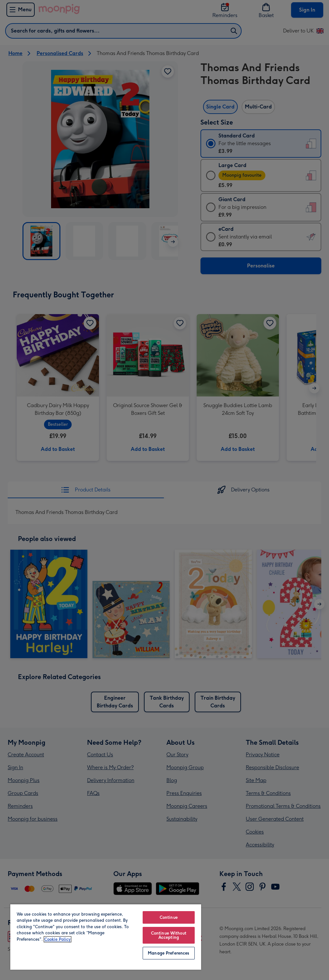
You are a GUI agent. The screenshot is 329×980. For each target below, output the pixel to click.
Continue (169, 917)
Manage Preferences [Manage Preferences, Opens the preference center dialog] (169, 953)
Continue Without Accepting (169, 935)
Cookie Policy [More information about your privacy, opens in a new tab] (58, 939)
